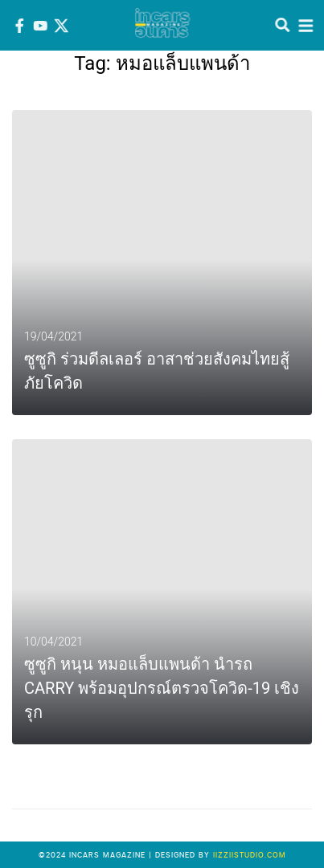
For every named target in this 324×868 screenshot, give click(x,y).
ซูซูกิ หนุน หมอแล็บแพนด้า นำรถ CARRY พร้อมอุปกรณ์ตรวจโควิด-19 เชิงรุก (162, 688)
